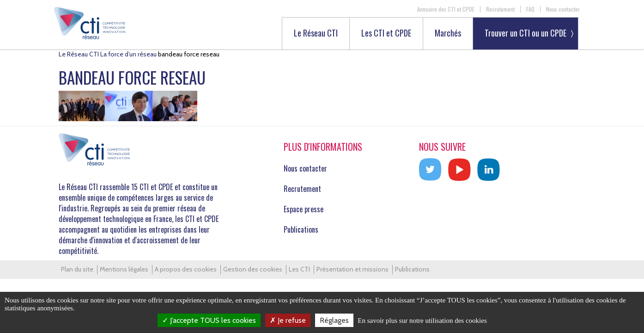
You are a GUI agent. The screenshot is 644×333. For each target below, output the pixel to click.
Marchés (448, 34)
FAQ (530, 9)
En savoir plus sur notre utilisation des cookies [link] (422, 321)
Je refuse (288, 320)
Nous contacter (563, 9)
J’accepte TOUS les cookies (209, 320)
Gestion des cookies (253, 269)
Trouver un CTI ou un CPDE (526, 33)
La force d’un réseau (128, 54)
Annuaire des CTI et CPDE (446, 9)
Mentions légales (124, 269)
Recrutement (500, 9)
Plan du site (77, 269)
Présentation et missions (352, 269)
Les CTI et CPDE (386, 34)
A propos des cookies (186, 269)
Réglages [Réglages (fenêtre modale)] (334, 320)
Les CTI (299, 269)
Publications (301, 229)
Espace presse (304, 209)
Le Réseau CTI (316, 34)
